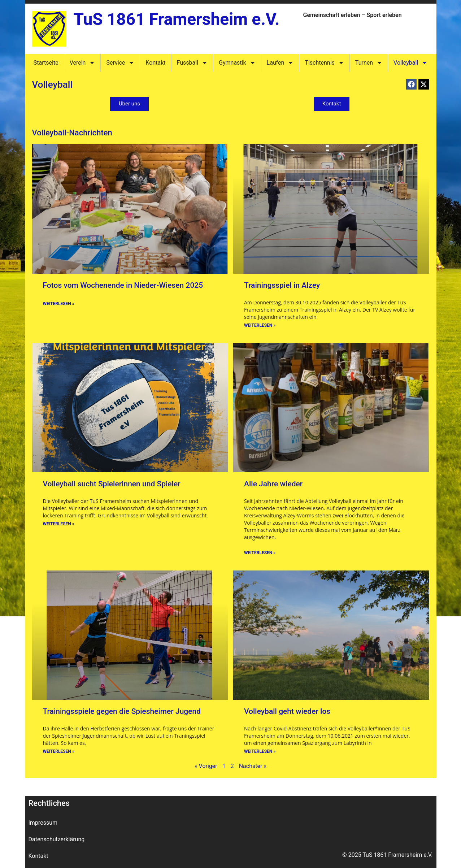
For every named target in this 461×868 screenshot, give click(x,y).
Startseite (46, 63)
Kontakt (155, 63)
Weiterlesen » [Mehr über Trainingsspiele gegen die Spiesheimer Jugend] (59, 751)
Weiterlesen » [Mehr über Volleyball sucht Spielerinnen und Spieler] (59, 524)
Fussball (192, 63)
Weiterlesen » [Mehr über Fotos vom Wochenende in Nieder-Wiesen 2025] (59, 304)
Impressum (43, 823)
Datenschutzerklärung (57, 839)
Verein (82, 63)
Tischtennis (324, 63)
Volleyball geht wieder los (287, 711)
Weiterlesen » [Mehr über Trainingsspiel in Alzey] (260, 325)
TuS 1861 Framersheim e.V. (177, 19)
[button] (411, 84)
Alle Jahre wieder (273, 484)
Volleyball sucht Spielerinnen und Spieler (112, 484)
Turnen (369, 63)
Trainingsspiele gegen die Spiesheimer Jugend (122, 711)
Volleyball (410, 63)
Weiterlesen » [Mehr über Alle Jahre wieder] (260, 553)
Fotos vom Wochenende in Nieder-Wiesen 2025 (123, 285)
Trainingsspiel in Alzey (282, 285)
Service (120, 63)
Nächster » (253, 766)
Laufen (280, 63)
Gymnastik (237, 63)
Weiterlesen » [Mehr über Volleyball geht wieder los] (260, 751)
